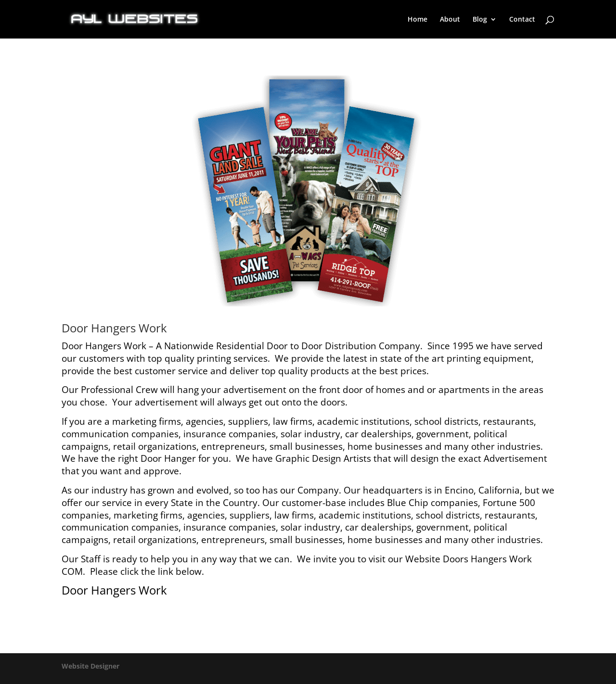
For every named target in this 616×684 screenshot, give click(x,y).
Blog (480, 20)
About (450, 20)
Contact (522, 20)
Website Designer (90, 666)
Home (417, 20)
